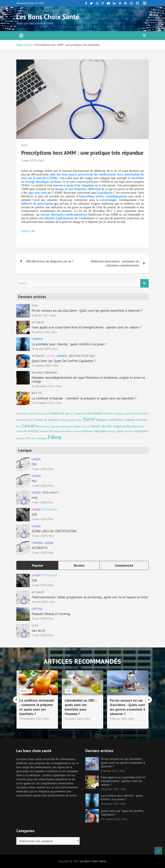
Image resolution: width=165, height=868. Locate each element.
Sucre (89, 419)
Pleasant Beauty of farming (51, 614)
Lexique (36, 459)
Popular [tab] (38, 565)
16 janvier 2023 (41, 349)
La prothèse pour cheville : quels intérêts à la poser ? (69, 344)
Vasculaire (101, 431)
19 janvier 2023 (41, 332)
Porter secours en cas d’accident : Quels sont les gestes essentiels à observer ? (87, 311)
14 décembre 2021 (43, 386)
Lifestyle (37, 609)
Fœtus (47, 427)
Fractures (86, 427)
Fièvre (55, 437)
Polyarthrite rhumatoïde (39, 414)
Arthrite (29, 420)
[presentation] (16, 700)
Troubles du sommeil (46, 420)
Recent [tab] (79, 565)
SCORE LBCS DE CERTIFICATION (54, 531)
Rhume (39, 426)
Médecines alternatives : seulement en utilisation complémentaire (115, 263)
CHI (34, 464)
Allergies (42, 438)
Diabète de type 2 (62, 413)
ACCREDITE (40, 548)
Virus (19, 427)
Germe (34, 438)
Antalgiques (59, 431)
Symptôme (21, 438)
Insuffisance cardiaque (122, 420)
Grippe (117, 426)
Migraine (112, 431)
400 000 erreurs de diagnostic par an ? (50, 261)
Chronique (78, 431)
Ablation (77, 427)
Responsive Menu (145, 3)
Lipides (127, 426)
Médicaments (51, 493)
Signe (120, 431)
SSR (34, 514)
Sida (51, 431)
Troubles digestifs (83, 413)
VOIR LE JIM (28, 231)
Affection (69, 431)
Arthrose (108, 413)
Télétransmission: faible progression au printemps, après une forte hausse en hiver (90, 597)
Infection (33, 431)
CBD (111, 691)
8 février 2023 (40, 315)
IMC (28, 438)
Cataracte (44, 431)
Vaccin (80, 420)
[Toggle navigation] (21, 36)
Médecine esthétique (82, 356)
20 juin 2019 (39, 618)
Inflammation (22, 414)
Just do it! (38, 631)
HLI (34, 481)
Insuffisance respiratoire (124, 414)
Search (144, 283)
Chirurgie (37, 339)
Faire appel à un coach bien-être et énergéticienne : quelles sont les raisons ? (86, 327)
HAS (35, 498)
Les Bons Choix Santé (48, 17)
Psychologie (50, 510)
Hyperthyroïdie (66, 427)
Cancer (50, 356)
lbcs (41, 160)
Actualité (38, 322)
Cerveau (141, 420)
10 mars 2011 (40, 602)
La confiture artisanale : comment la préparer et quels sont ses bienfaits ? (84, 398)
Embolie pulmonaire (67, 420)
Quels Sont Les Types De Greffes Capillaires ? (64, 361)
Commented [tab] (124, 565)
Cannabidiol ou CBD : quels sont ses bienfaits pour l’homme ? (124, 707)
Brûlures (88, 431)
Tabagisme (102, 420)
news (24, 145)
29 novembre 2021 (43, 403)
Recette (37, 393)
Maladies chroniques (45, 373)
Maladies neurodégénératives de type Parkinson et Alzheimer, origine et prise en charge (88, 379)
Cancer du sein (101, 426)
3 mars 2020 (29, 160)
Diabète (98, 413)
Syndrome (129, 431)
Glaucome (55, 427)
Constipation (141, 431)
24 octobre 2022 (42, 365)
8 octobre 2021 (117, 719)
